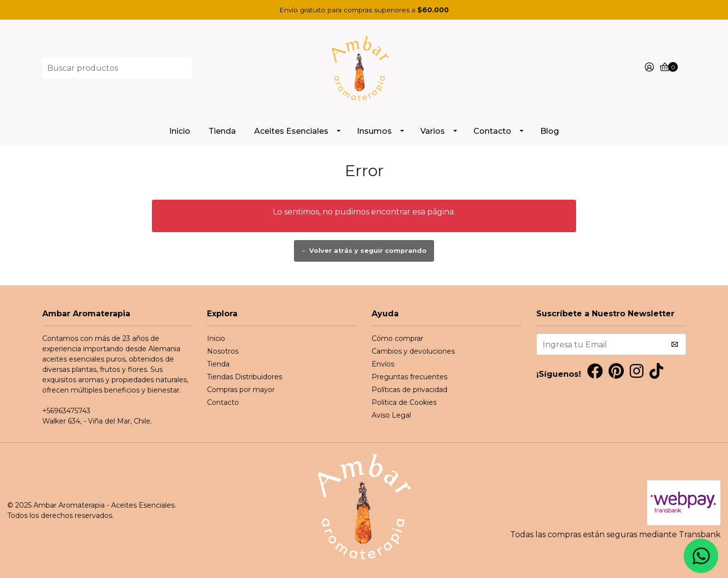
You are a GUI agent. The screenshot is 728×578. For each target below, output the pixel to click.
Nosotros (223, 351)
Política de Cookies (404, 402)
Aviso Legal (391, 415)
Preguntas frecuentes (409, 377)
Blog (550, 131)
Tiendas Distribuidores (245, 377)
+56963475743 (66, 411)
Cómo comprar (397, 338)
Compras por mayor (241, 390)
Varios (433, 131)
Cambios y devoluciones (413, 351)
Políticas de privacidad (409, 390)
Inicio (180, 131)
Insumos (374, 131)
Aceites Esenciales (291, 131)
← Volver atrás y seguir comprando (364, 251)
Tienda (222, 131)
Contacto (492, 131)
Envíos (383, 364)
